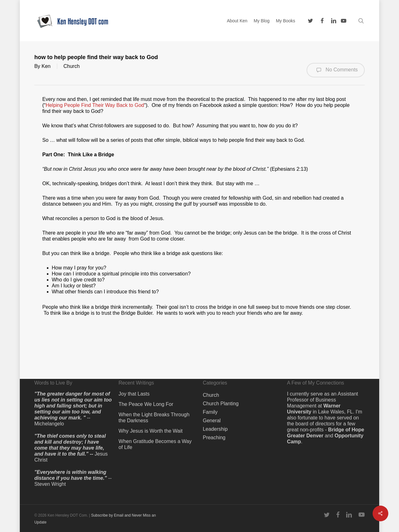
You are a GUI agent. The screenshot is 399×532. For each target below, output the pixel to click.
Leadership (215, 429)
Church (72, 66)
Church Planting (221, 404)
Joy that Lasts (134, 394)
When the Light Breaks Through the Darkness (154, 418)
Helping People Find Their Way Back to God (95, 105)
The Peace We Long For (146, 404)
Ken (46, 66)
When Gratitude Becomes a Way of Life (155, 444)
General (212, 421)
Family (210, 412)
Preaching (214, 438)
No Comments (336, 70)
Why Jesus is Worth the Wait (151, 431)
